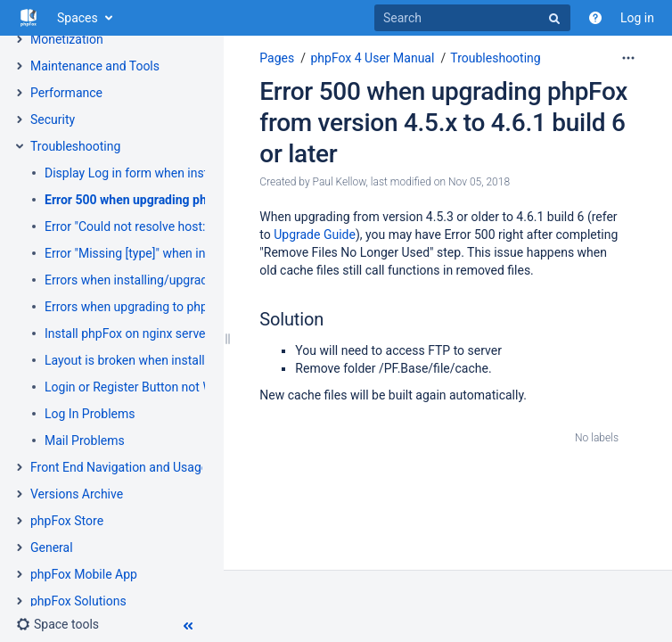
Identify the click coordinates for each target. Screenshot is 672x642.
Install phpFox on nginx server (127, 333)
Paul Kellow (340, 182)
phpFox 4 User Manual (372, 58)
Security (53, 119)
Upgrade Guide (315, 235)
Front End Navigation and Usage (119, 467)
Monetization (67, 39)
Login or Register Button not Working (146, 387)
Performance (66, 93)
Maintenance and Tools (95, 66)
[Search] (472, 18)
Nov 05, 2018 (479, 182)
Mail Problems (85, 440)
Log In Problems (90, 414)
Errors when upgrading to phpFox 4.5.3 (152, 307)
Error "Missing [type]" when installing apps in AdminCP (194, 253)
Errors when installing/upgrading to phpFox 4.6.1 (179, 280)
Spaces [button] (78, 18)
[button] (57, 624)
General (52, 547)
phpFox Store (67, 521)
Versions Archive (77, 494)
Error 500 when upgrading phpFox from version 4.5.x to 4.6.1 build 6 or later (443, 123)
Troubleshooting (75, 146)
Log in (637, 18)
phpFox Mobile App (84, 574)
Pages (277, 58)
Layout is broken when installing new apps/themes (184, 360)
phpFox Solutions (78, 601)
